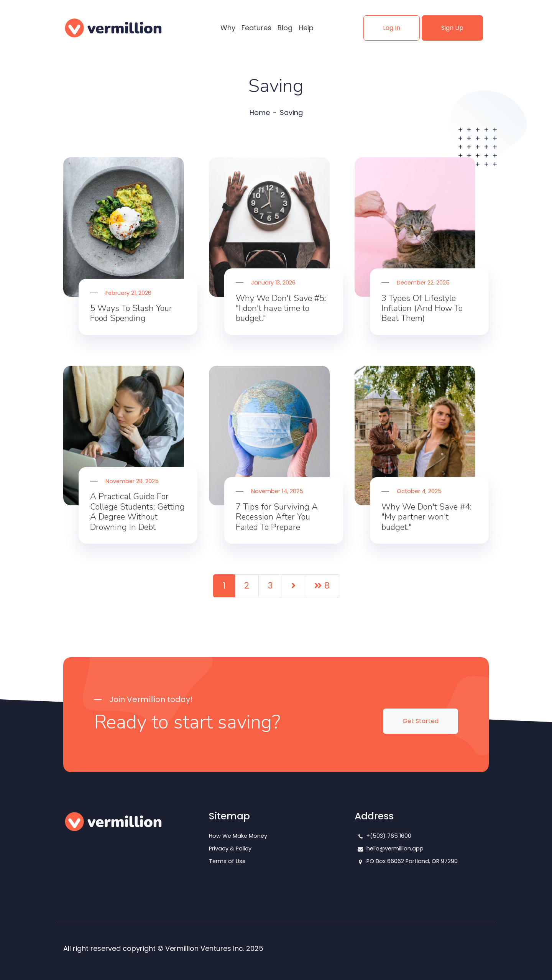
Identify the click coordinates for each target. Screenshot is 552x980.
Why (228, 28)
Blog (285, 28)
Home (260, 113)
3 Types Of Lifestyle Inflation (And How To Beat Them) (422, 308)
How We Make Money (238, 836)
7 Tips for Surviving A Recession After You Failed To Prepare (277, 517)
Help (306, 28)
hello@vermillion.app (395, 848)
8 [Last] (322, 585)
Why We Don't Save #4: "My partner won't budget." (426, 517)
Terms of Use (227, 861)
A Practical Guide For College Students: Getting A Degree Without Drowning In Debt (137, 512)
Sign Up (452, 28)
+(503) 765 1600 (389, 836)
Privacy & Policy (230, 848)
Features (256, 28)
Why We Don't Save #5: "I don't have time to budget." (281, 308)
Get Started (421, 721)
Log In (392, 28)
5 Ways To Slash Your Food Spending (131, 313)
